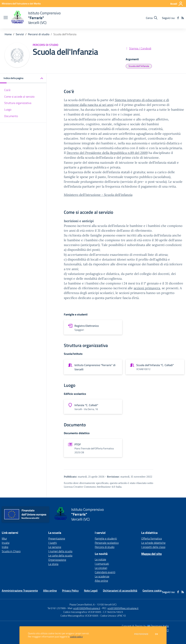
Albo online (101, 581)
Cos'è (7, 90)
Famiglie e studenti (106, 538)
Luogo (8, 109)
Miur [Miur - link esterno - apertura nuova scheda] (4, 538)
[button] (23, 78)
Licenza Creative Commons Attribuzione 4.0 (89, 487)
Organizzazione (57, 560)
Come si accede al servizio (19, 97)
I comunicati (102, 564)
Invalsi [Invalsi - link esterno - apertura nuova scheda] (6, 543)
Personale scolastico (107, 543)
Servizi (20, 34)
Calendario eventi (105, 572)
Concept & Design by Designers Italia (145, 626)
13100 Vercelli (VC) (107, 604)
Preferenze (141, 634)
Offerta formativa (152, 538)
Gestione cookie (152, 591)
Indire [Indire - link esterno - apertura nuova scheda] (5, 547)
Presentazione (57, 538)
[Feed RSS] (183, 18)
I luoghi (53, 543)
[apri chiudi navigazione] (6, 18)
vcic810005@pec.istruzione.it (123, 608)
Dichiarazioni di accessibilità (120, 591)
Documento (11, 116)
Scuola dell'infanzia (139, 66)
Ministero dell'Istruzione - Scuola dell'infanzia (98, 195)
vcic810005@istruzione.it (87, 608)
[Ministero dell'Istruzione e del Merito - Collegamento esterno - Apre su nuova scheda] (21, 3)
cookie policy (76, 637)
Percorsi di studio (39, 34)
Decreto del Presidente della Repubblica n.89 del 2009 (107, 153)
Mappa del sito (152, 554)
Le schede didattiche (153, 543)
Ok (157, 634)
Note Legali (91, 591)
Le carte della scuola (60, 555)
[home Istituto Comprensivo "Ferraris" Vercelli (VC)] (36, 18)
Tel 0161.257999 (57, 608)
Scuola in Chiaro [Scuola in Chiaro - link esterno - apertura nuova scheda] (11, 551)
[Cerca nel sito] (152, 18)
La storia (53, 564)
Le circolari (101, 568)
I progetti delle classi (153, 547)
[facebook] (178, 18)
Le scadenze (102, 576)
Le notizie (100, 559)
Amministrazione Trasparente (20, 591)
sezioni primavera (147, 288)
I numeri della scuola (60, 551)
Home (8, 34)
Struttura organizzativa (18, 103)
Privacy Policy (70, 591)
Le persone (55, 547)
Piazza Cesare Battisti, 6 (82, 604)
